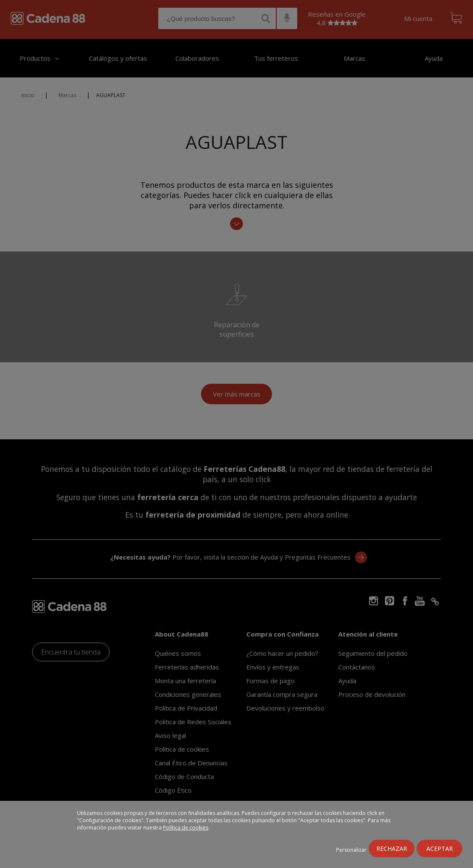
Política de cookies (186, 828)
